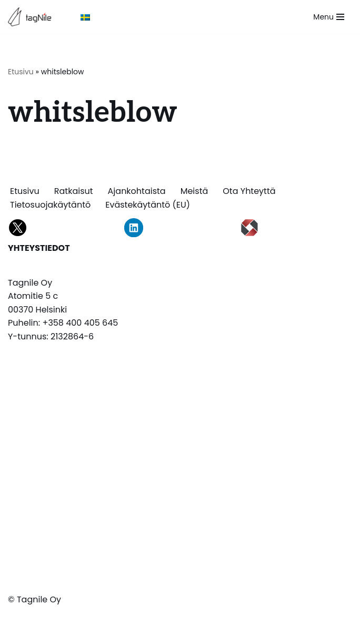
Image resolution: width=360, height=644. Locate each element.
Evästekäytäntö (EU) (148, 205)
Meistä (194, 191)
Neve (140, 633)
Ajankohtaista (137, 191)
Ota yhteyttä (249, 191)
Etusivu (21, 72)
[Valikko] (329, 17)
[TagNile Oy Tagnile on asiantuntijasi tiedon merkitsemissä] (32, 17)
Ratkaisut (74, 191)
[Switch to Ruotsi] (85, 17)
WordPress (208, 633)
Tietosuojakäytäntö (50, 205)
